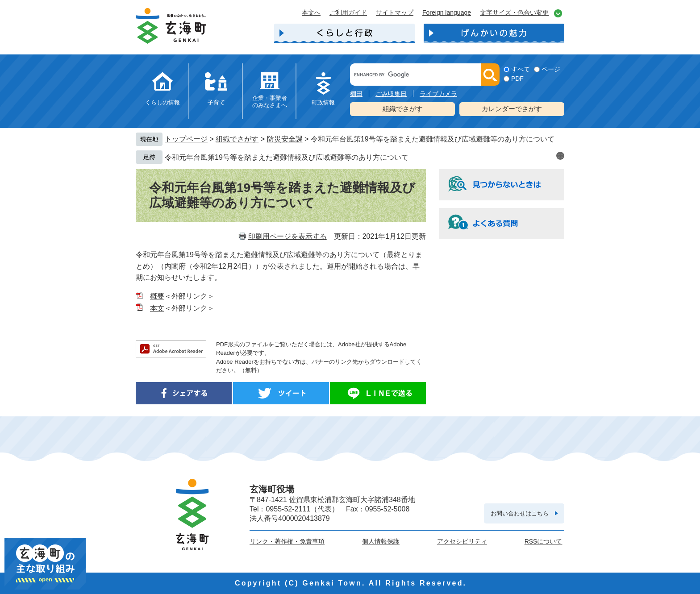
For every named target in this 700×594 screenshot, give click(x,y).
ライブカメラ (438, 94)
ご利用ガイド (348, 12)
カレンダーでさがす (512, 109)
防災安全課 (285, 139)
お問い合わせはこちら (520, 513)
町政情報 (323, 102)
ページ (551, 69)
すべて (521, 69)
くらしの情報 (162, 102)
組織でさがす (403, 109)
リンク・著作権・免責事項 (287, 541)
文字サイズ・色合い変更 (514, 12)
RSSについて (544, 541)
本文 (157, 308)
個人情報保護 (381, 541)
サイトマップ (395, 12)
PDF (517, 79)
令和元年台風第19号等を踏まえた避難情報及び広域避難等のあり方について (287, 157)
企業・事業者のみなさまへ (270, 102)
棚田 (356, 94)
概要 (157, 296)
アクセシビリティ (462, 541)
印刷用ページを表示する (287, 236)
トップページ (186, 139)
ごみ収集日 (391, 94)
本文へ (311, 12)
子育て (216, 102)
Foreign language (447, 12)
